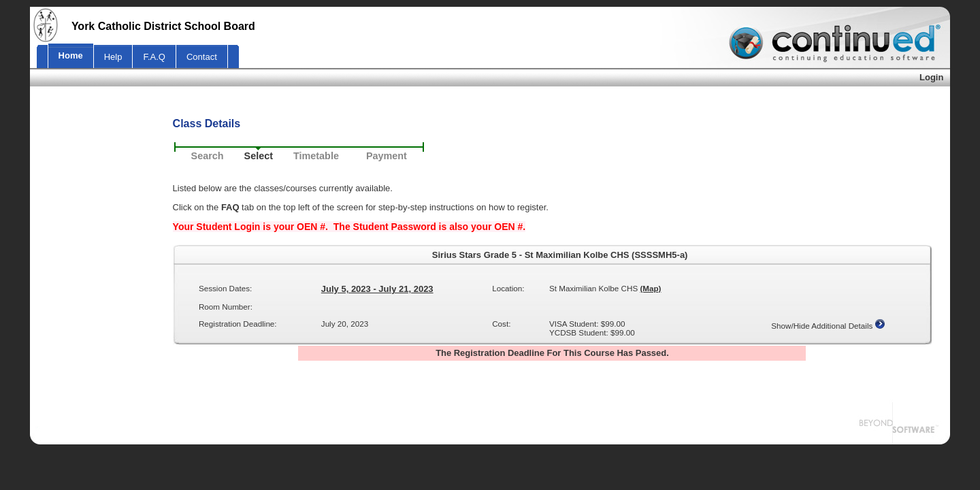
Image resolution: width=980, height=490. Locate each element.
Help (113, 57)
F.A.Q (154, 57)
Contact (202, 57)
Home (71, 55)
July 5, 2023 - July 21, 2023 (377, 289)
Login (931, 77)
